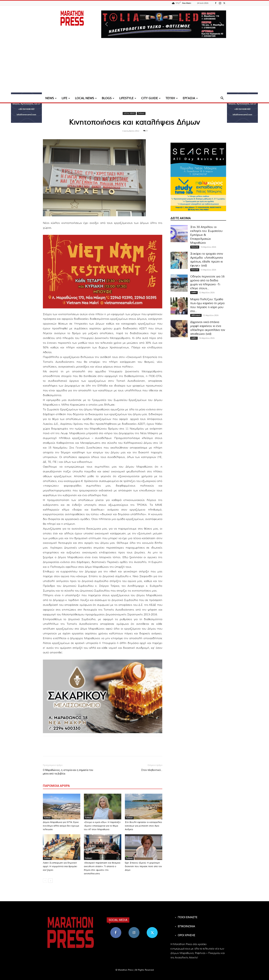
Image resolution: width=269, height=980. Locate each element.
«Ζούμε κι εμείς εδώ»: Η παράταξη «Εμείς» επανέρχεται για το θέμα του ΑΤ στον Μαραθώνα (102, 826)
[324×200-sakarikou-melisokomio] (103, 696)
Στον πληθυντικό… (152, 770)
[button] (164, 24)
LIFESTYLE (128, 98)
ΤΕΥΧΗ (172, 98)
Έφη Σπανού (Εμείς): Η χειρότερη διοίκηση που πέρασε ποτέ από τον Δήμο (143, 867)
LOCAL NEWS (86, 98)
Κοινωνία (195, 247)
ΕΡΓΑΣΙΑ (190, 98)
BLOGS (108, 98)
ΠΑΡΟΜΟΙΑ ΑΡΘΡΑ (56, 786)
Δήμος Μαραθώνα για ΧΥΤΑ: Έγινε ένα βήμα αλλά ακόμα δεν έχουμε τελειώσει (61, 826)
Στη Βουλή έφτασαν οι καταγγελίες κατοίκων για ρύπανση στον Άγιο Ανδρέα (143, 826)
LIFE (66, 98)
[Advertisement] (134, 69)
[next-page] (51, 881)
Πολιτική (141, 113)
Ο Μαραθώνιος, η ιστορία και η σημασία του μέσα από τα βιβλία (68, 772)
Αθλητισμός (196, 315)
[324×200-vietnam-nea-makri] (103, 272)
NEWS (51, 98)
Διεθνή (194, 293)
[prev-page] (45, 881)
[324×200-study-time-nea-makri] (198, 194)
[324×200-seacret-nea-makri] (198, 160)
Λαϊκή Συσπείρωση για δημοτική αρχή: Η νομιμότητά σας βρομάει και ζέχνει (60, 867)
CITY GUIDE (151, 98)
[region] (164, 24)
